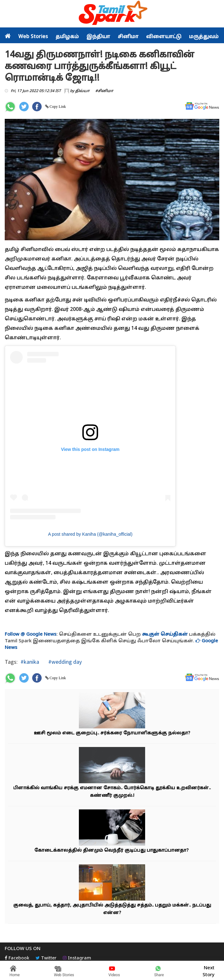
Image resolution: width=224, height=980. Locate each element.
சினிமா (128, 37)
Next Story (209, 971)
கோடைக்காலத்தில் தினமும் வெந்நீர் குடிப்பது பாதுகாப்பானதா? (112, 851)
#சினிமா (104, 91)
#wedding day (64, 662)
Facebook (17, 958)
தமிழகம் (67, 37)
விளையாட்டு (164, 37)
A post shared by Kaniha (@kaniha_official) (90, 534)
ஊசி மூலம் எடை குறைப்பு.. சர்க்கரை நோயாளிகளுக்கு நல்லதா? (112, 733)
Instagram (77, 958)
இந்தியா (98, 37)
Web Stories (33, 37)
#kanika (30, 662)
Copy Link (57, 107)
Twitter (46, 958)
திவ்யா (82, 91)
